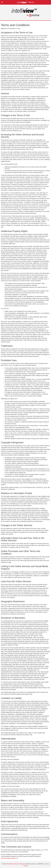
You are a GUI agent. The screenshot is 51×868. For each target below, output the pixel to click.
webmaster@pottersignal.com (10, 858)
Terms (47, 864)
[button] (2, 2)
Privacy (25, 866)
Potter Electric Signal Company (15, 864)
